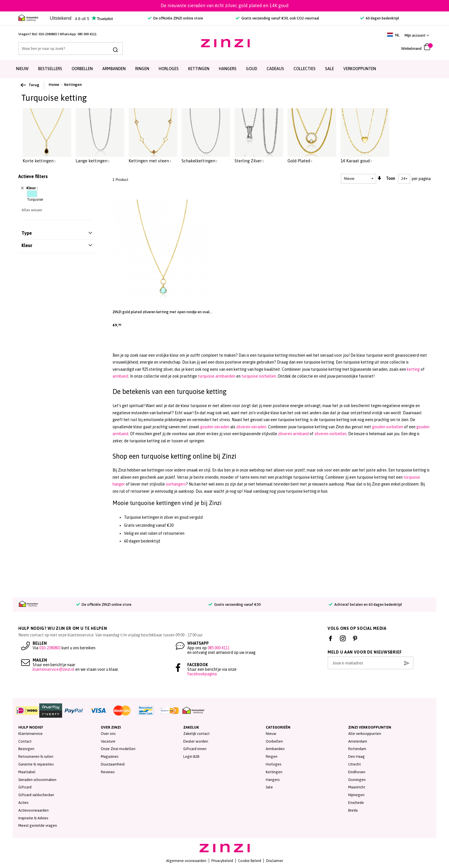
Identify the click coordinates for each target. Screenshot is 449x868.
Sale (269, 787)
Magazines (110, 756)
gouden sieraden (215, 427)
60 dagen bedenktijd (380, 18)
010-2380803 (48, 34)
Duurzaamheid (113, 764)
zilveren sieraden (251, 427)
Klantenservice (30, 734)
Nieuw (22, 69)
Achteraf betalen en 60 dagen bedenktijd (365, 604)
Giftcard (25, 787)
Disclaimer (275, 861)
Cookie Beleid (250, 861)
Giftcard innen (195, 749)
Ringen (142, 69)
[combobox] (71, 49)
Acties (23, 803)
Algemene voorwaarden (186, 861)
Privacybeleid (222, 861)
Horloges (169, 69)
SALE (329, 69)
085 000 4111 (87, 34)
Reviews (108, 772)
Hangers (228, 69)
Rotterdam (357, 749)
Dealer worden (196, 741)
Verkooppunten (360, 69)
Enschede (356, 803)
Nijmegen (356, 795)
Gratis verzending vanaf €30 (234, 604)
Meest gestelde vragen (38, 825)
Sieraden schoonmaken (37, 780)
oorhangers (176, 484)
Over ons (108, 734)
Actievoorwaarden (34, 810)
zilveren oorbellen (330, 434)
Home (54, 85)
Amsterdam (358, 741)
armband (120, 376)
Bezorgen (26, 749)
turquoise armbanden (217, 376)
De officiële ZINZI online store (175, 18)
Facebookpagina (202, 674)
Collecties (305, 69)
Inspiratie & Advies (33, 818)
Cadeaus (275, 69)
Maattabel (27, 772)
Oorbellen (82, 69)
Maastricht (357, 787)
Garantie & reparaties (36, 764)
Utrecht (355, 764)
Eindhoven (357, 772)
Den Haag (357, 756)
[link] (417, 35)
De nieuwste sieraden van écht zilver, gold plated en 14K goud (225, 5)
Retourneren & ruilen (36, 756)
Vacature (108, 741)
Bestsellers (50, 69)
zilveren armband (293, 434)
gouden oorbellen (388, 427)
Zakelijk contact (196, 734)
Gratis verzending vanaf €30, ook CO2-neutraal (277, 18)
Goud (252, 69)
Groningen (357, 780)
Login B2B (191, 756)
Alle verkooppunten (365, 734)
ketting (413, 369)
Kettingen (199, 69)
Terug (30, 85)
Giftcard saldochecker (36, 795)
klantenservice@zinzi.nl (54, 669)
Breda (353, 810)
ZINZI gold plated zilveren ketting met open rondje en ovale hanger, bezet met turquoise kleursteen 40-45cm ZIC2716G (162, 312)
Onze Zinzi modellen (118, 749)
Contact (25, 741)
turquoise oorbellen (259, 376)
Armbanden (114, 69)
